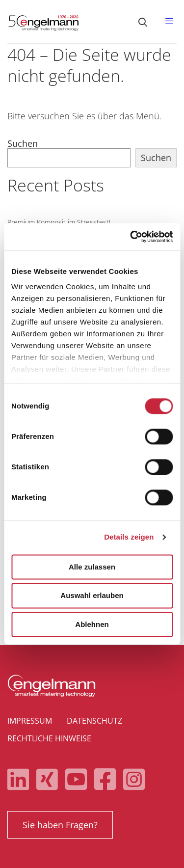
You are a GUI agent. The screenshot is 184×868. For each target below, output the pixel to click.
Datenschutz (94, 721)
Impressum (30, 721)
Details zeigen (129, 537)
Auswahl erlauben (92, 596)
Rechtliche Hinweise (49, 738)
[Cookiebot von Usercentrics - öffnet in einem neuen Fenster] (131, 237)
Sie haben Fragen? (60, 825)
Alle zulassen (92, 567)
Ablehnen (92, 624)
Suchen (23, 143)
